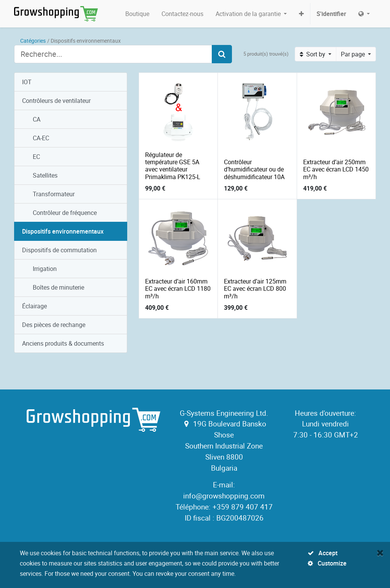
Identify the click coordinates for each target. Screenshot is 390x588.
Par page (354, 54)
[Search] (222, 54)
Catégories (33, 41)
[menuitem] (137, 14)
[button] (301, 14)
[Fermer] (380, 553)
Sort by (313, 54)
